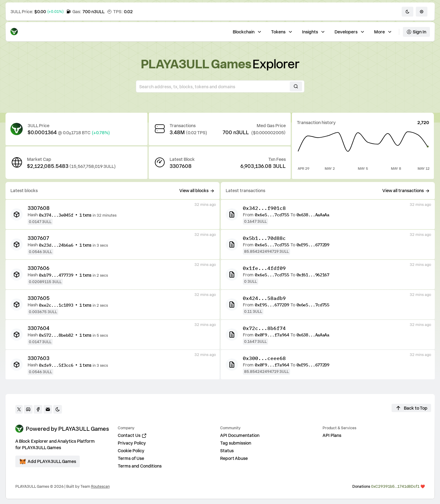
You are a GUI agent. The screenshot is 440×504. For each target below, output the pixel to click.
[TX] (232, 214)
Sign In (416, 32)
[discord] (28, 409)
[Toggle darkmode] (58, 409)
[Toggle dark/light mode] (407, 12)
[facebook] (38, 409)
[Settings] (422, 12)
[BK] (17, 214)
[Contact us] (48, 409)
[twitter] (19, 409)
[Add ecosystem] (48, 461)
